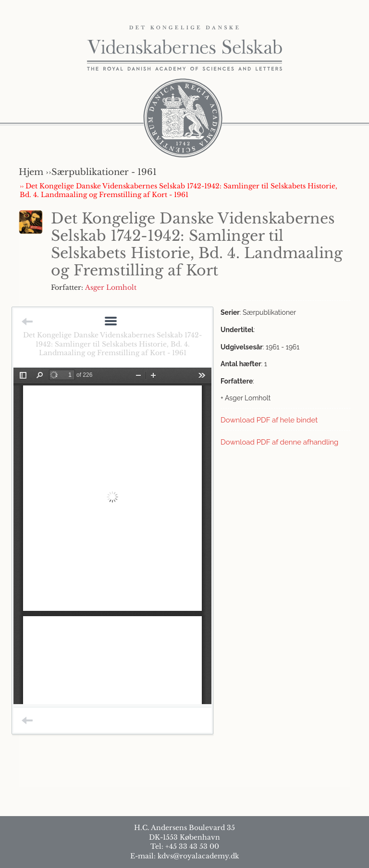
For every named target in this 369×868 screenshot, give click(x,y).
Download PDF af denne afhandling (279, 442)
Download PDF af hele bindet (269, 420)
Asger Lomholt (111, 287)
